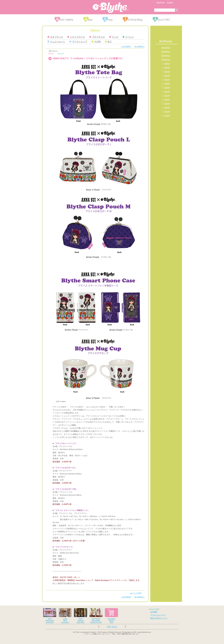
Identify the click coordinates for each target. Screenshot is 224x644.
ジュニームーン (56, 42)
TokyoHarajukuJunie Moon (81, 616)
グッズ (114, 37)
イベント (128, 37)
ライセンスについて (158, 615)
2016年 (167, 100)
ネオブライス (55, 37)
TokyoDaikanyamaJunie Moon (50, 616)
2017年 (167, 96)
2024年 (167, 68)
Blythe (111, 8)
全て (108, 42)
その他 (96, 42)
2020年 (167, 84)
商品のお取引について (159, 618)
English (170, 3)
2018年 (167, 92)
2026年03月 (166, 52)
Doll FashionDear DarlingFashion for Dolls (96, 616)
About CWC (154, 609)
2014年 (167, 108)
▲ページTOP (136, 593)
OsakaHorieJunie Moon (65, 616)
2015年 (167, 104)
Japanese (161, 3)
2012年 (167, 116)
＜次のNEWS (126, 47)
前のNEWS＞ (140, 47)
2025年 (167, 64)
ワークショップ (78, 42)
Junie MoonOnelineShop (111, 616)
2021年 (167, 80)
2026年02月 (166, 56)
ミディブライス (76, 37)
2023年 (167, 72)
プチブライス (97, 37)
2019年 (167, 88)
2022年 (167, 76)
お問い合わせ (112, 627)
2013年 (167, 112)
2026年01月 (166, 60)
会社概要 (154, 612)
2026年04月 (166, 48)
